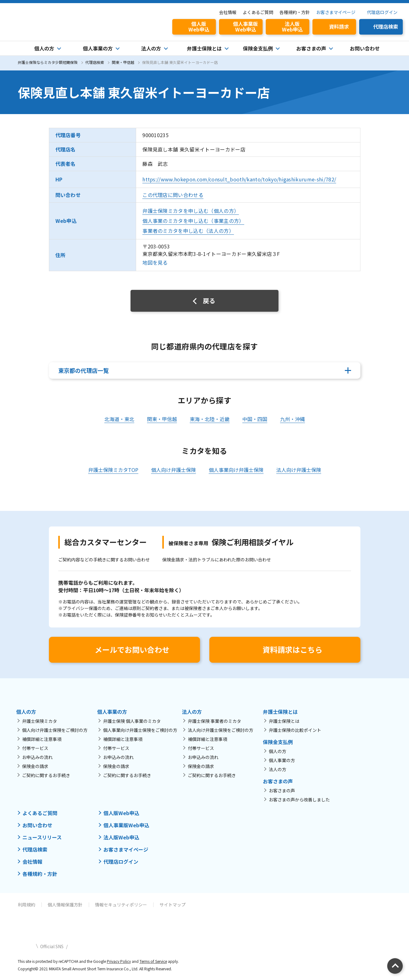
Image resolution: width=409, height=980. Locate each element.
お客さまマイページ (336, 12)
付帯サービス (35, 748)
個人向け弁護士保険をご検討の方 (55, 730)
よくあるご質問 (258, 12)
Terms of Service (153, 961)
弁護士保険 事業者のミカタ (214, 721)
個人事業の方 (282, 760)
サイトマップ (173, 905)
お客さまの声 (282, 790)
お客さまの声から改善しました (299, 800)
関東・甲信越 (123, 62)
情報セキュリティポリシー (121, 905)
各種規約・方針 (295, 12)
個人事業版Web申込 (126, 825)
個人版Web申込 (121, 813)
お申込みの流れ (37, 757)
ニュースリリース (42, 837)
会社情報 (228, 12)
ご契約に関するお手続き (46, 775)
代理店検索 (95, 62)
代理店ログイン (382, 12)
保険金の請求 (35, 766)
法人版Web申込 (121, 837)
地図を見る (155, 262)
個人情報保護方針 (65, 905)
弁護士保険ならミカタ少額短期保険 (48, 62)
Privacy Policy (119, 961)
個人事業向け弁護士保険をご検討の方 (140, 730)
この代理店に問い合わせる (173, 195)
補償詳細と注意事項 (42, 739)
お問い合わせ (365, 48)
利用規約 (26, 905)
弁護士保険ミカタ (40, 721)
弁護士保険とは (284, 721)
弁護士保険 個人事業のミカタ (132, 721)
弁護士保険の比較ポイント (295, 730)
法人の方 (278, 769)
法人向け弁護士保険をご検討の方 (221, 730)
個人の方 (278, 751)
